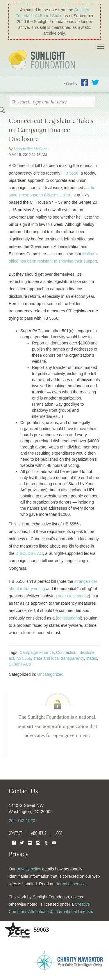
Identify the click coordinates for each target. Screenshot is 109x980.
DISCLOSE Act (29, 553)
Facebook (84, 82)
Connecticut (67, 652)
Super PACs (20, 664)
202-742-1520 (22, 821)
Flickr (30, 842)
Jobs (59, 833)
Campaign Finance (37, 652)
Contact (15, 833)
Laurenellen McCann (30, 149)
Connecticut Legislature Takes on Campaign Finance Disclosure (51, 130)
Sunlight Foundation (43, 60)
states (92, 658)
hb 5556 (24, 658)
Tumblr (46, 842)
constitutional (69, 618)
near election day (73, 596)
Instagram (38, 842)
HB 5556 (70, 173)
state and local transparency (59, 658)
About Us (39, 833)
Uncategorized (50, 674)
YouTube (54, 842)
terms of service (71, 884)
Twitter (95, 82)
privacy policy (29, 869)
